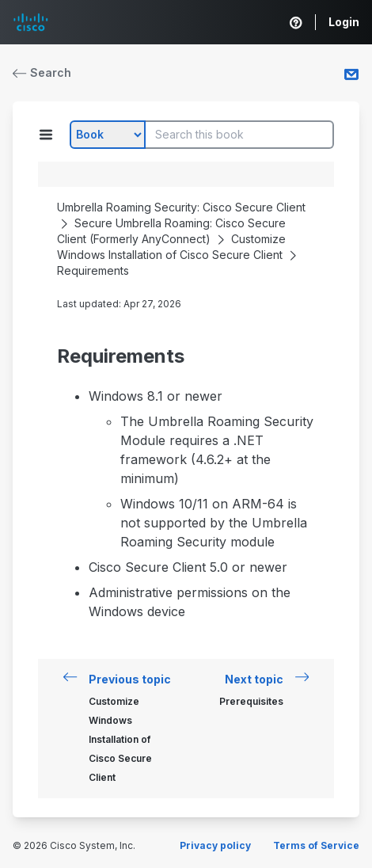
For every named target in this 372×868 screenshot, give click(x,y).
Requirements (93, 270)
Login (344, 22)
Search (42, 72)
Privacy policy (215, 845)
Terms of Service (316, 845)
